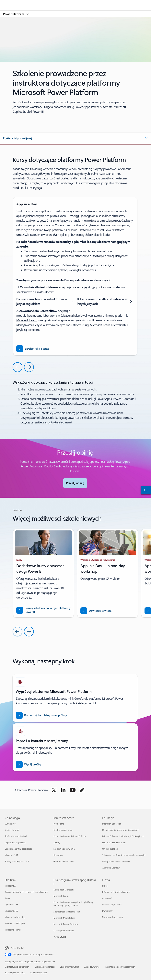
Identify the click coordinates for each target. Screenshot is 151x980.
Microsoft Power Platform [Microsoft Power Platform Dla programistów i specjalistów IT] (66, 924)
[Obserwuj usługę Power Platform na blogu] (82, 790)
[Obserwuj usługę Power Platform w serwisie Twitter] (54, 790)
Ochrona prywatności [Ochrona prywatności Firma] (112, 905)
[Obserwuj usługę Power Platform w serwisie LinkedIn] (63, 790)
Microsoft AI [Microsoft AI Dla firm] (11, 886)
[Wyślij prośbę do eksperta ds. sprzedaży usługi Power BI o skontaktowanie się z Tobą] (28, 765)
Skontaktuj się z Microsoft (17, 967)
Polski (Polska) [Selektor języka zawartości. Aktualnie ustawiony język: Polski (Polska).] (17, 948)
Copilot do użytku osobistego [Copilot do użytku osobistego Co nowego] (18, 849)
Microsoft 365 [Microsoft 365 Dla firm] (11, 911)
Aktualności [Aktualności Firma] (108, 898)
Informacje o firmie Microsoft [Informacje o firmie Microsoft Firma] (116, 892)
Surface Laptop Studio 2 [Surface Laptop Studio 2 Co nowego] (16, 836)
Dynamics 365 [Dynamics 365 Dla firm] (11, 905)
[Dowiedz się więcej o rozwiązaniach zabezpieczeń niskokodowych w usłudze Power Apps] (96, 611)
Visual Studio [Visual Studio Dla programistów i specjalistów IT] (60, 937)
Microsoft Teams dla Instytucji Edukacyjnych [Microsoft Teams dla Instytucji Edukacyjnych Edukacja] (123, 836)
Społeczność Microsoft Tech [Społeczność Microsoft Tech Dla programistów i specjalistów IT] (67, 912)
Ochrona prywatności (45, 967)
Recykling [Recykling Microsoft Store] (58, 855)
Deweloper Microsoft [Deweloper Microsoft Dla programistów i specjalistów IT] (64, 890)
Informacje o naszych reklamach (120, 967)
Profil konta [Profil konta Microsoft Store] (59, 824)
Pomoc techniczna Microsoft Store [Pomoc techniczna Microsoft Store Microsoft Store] (70, 836)
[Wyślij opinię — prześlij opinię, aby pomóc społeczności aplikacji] (75, 483)
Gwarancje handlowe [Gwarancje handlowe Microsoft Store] (64, 861)
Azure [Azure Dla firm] (7, 898)
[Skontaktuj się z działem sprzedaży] (145, 490)
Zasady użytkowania (70, 967)
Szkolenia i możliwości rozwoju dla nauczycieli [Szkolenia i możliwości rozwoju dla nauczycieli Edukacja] (124, 855)
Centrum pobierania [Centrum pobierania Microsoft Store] (63, 830)
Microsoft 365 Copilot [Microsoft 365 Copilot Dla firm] (15, 923)
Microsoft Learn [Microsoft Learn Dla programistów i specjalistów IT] (61, 896)
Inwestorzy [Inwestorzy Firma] (107, 911)
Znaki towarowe (92, 967)
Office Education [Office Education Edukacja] (110, 849)
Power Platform (14, 14)
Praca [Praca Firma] (105, 886)
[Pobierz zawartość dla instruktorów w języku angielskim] (46, 301)
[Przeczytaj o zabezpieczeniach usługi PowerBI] (43, 610)
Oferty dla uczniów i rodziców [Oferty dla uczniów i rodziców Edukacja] (116, 861)
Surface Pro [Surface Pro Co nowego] (10, 824)
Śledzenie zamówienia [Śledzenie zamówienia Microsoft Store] (64, 849)
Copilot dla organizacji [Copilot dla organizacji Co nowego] (15, 842)
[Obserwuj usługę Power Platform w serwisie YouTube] (73, 790)
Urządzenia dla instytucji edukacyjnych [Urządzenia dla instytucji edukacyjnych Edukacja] (121, 830)
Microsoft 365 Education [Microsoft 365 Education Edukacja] (114, 842)
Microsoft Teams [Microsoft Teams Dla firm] (13, 930)
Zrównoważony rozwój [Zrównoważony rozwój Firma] (113, 917)
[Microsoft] (75, 3)
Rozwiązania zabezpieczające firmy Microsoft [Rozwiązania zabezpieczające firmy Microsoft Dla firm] (26, 892)
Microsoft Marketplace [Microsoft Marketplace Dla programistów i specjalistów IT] (64, 918)
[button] (75, 138)
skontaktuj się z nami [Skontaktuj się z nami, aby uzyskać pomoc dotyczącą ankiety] (58, 422)
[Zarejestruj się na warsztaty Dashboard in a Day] (32, 349)
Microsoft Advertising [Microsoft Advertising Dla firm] (15, 917)
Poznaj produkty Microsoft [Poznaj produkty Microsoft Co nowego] (17, 861)
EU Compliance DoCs (15, 972)
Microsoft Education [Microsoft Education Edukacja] (112, 824)
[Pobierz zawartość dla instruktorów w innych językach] (105, 301)
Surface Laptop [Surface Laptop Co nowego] (12, 830)
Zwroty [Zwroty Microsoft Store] (57, 842)
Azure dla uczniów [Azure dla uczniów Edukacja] (111, 868)
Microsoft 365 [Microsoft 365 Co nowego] (11, 855)
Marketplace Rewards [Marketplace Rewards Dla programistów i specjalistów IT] (64, 930)
